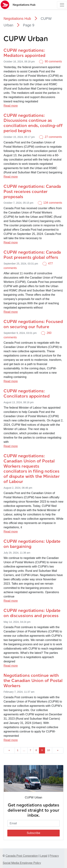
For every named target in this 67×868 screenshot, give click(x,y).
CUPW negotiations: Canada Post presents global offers (32, 255)
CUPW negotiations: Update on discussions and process (32, 613)
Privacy (54, 856)
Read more (11, 106)
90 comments (53, 61)
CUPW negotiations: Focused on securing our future (33, 324)
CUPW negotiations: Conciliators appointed (27, 393)
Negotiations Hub (17, 19)
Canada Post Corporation (22, 856)
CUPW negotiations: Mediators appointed (24, 53)
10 (49, 750)
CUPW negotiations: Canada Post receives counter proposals (32, 191)
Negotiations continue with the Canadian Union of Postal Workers (33, 680)
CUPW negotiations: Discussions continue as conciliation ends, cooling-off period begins (33, 123)
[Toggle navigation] (62, 5)
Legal (44, 856)
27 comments (53, 137)
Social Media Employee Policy (22, 863)
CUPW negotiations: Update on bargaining (32, 544)
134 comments (53, 203)
